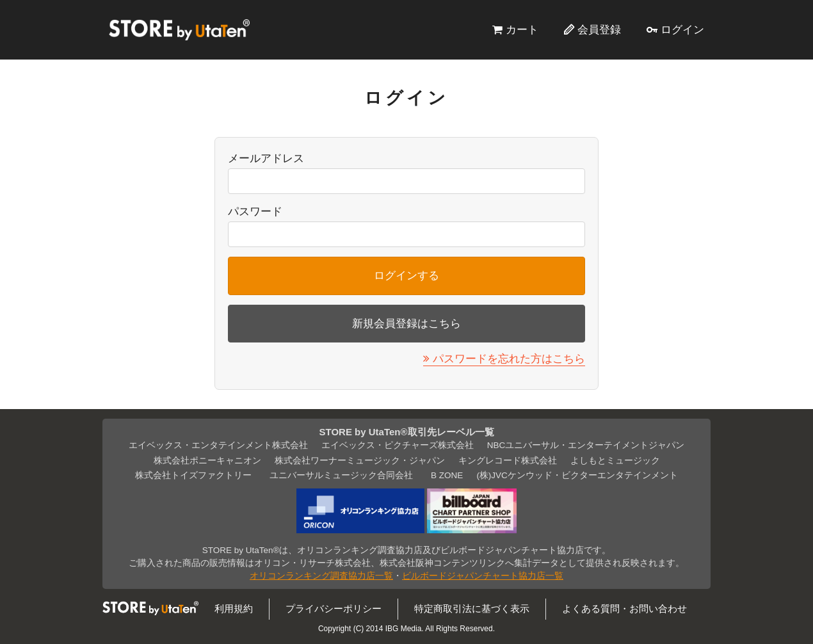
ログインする (406, 275)
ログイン (682, 29)
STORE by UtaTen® (179, 29)
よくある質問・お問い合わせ (624, 608)
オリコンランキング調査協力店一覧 (321, 576)
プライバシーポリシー (334, 608)
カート (522, 29)
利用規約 (234, 608)
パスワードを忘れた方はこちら (509, 358)
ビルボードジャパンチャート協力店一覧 (483, 576)
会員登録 (599, 29)
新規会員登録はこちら (406, 323)
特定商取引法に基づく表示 (472, 608)
